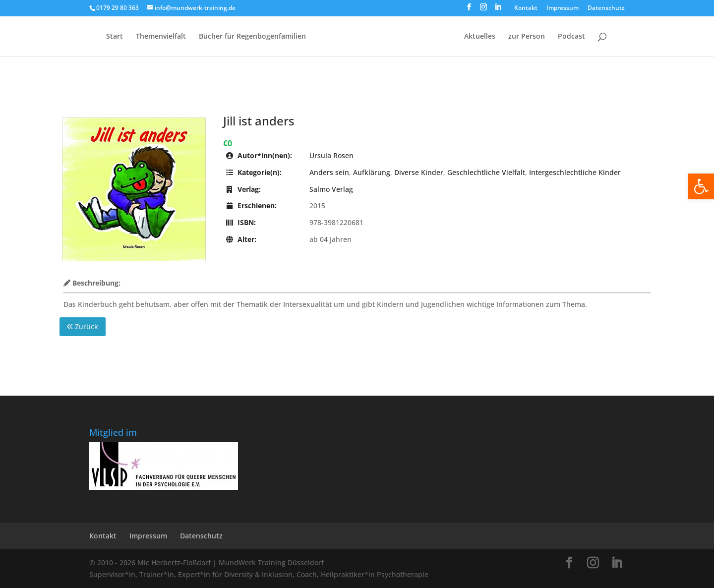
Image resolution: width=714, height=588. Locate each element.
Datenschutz (606, 8)
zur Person (527, 37)
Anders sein (329, 172)
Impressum (563, 8)
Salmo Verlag (331, 189)
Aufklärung (372, 172)
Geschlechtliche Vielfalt (486, 172)
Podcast (571, 37)
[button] (701, 186)
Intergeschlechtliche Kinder (575, 172)
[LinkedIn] (498, 10)
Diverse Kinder (419, 172)
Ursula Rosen (331, 155)
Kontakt (526, 8)
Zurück (83, 326)
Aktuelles (480, 37)
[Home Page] (384, 44)
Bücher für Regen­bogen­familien (252, 37)
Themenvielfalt (161, 37)
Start (115, 37)
